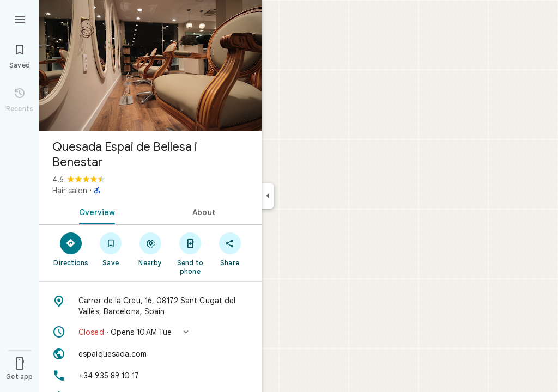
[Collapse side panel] (268, 196)
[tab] (95, 211)
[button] (150, 332)
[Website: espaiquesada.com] (150, 354)
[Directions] (71, 249)
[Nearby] (151, 249)
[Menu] (20, 19)
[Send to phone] (190, 253)
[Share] (230, 249)
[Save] (111, 249)
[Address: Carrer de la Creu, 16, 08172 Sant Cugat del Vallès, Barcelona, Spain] (150, 306)
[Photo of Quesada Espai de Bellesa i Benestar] (150, 65)
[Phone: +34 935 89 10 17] (150, 376)
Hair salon (70, 191)
